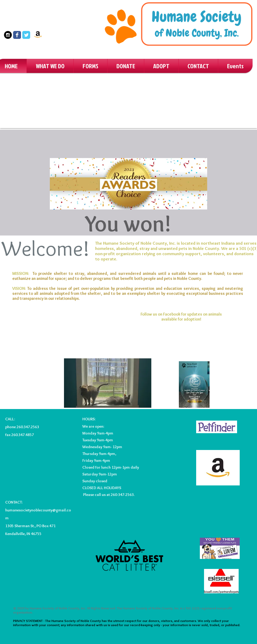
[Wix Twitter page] (26, 35)
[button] (50, 66)
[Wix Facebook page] (17, 35)
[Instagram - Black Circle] (8, 35)
